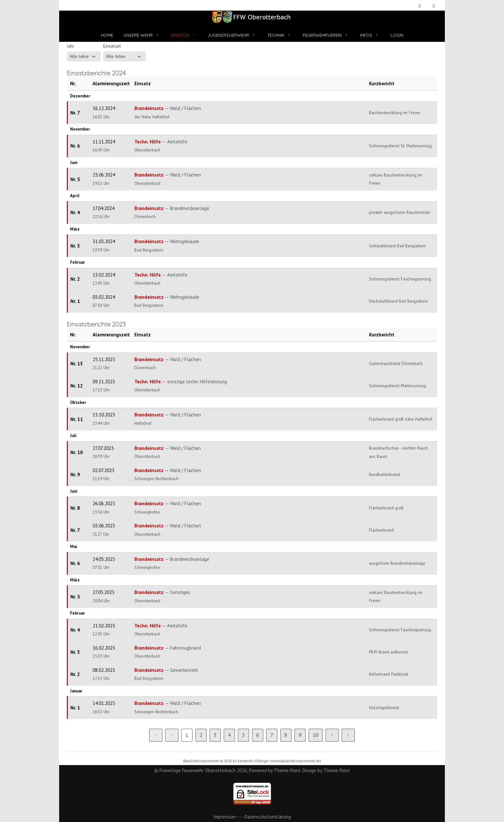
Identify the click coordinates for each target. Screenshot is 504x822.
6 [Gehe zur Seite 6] (258, 735)
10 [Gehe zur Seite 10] (316, 735)
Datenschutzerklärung (268, 817)
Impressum (224, 817)
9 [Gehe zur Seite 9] (300, 735)
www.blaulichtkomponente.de (296, 761)
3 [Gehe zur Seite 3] (215, 735)
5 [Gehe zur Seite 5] (243, 735)
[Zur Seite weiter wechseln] (332, 735)
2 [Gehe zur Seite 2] (201, 735)
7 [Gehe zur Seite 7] (272, 735)
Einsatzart (112, 46)
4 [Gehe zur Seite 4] (229, 735)
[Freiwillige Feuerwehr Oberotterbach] (252, 17)
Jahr (70, 46)
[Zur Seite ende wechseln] (348, 735)
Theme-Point (287, 770)
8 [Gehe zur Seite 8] (286, 735)
